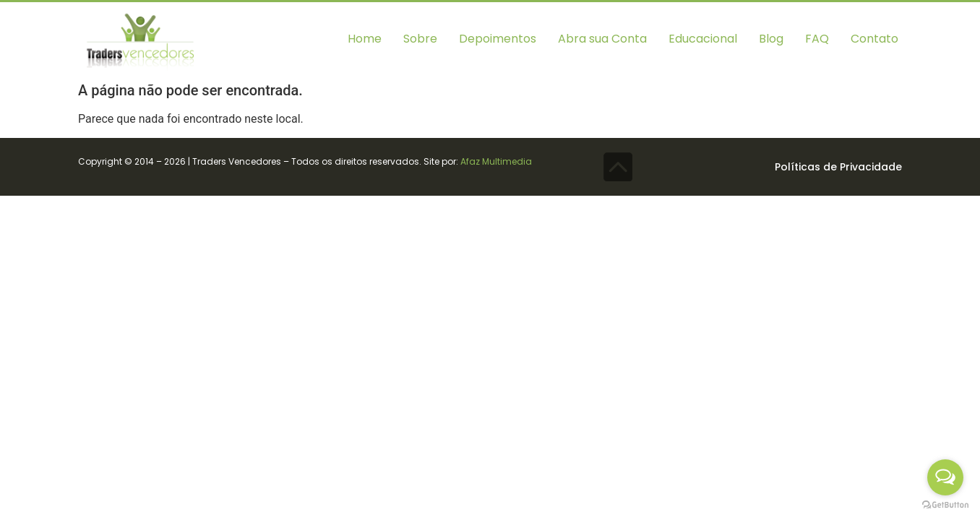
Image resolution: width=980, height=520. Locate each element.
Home (365, 39)
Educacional (703, 39)
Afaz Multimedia (496, 161)
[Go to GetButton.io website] (945, 505)
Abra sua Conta (602, 39)
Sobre (420, 39)
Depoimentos (498, 39)
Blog (771, 39)
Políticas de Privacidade (838, 167)
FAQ (817, 39)
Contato (874, 39)
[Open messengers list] (945, 477)
